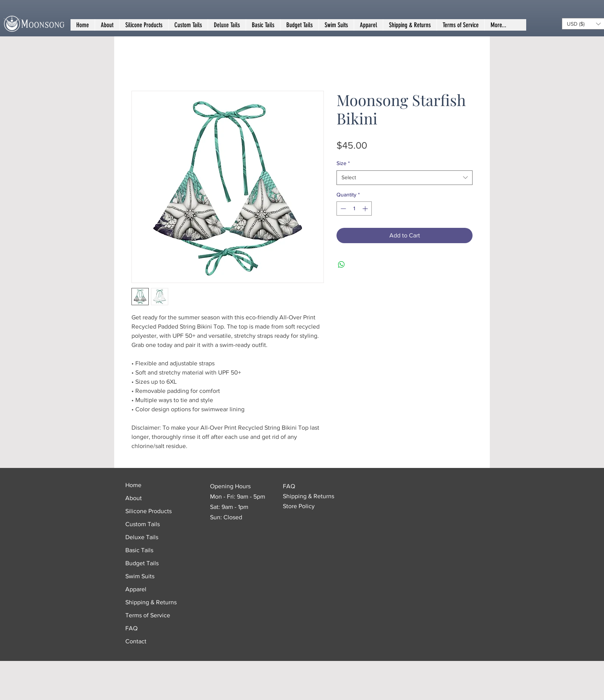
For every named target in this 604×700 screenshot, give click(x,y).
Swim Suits (140, 576)
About (134, 498)
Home (133, 485)
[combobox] (405, 178)
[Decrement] (342, 209)
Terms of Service (148, 615)
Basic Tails (139, 550)
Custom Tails (143, 524)
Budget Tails (142, 563)
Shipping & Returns (151, 602)
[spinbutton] (354, 209)
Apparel (136, 589)
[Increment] (366, 209)
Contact (136, 641)
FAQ (131, 628)
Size (343, 163)
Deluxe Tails (142, 537)
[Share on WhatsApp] (341, 265)
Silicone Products (149, 511)
